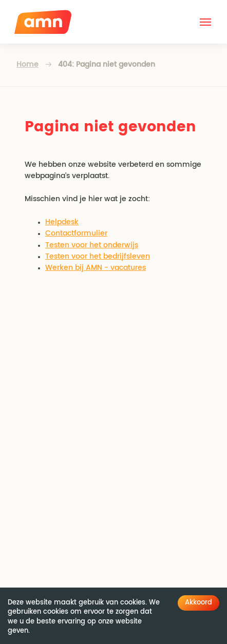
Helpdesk (62, 222)
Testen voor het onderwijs (92, 245)
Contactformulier (76, 233)
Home (27, 65)
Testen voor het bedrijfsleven (98, 257)
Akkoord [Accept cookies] (198, 603)
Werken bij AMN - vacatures (96, 268)
